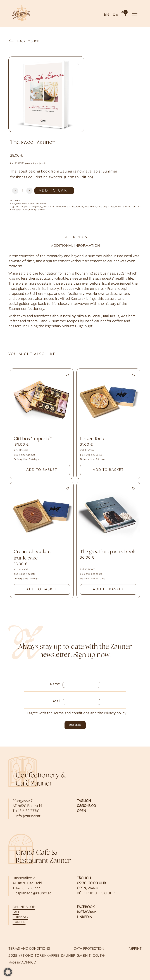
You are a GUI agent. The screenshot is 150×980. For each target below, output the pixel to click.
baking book (35, 207)
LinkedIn (84, 917)
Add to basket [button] (42, 470)
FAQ (16, 912)
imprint (135, 949)
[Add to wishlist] (67, 375)
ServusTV (120, 207)
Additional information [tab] (76, 246)
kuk (18, 207)
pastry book (90, 207)
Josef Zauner (49, 207)
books (43, 204)
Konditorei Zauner (19, 210)
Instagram (87, 912)
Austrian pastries (106, 207)
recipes (24, 207)
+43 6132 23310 (27, 811)
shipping (20, 917)
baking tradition (37, 210)
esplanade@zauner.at (33, 893)
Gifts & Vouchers (31, 204)
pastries (71, 207)
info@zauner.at (28, 816)
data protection (89, 949)
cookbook (61, 207)
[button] (123, 13)
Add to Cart (54, 191)
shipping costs (38, 163)
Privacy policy (115, 713)
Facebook (86, 907)
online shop (24, 907)
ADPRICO (29, 963)
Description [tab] (76, 237)
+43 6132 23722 (28, 888)
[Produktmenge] (22, 191)
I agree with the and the (75, 713)
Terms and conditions (71, 713)
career (19, 922)
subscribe (75, 725)
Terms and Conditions (29, 949)
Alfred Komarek (133, 207)
